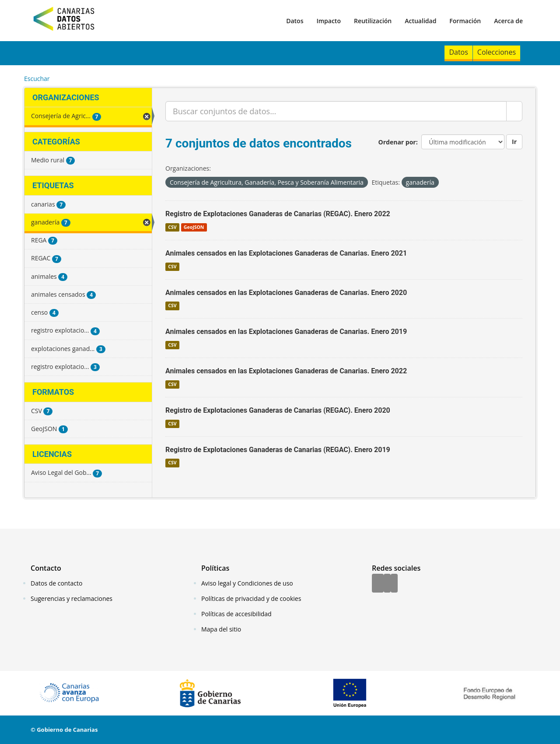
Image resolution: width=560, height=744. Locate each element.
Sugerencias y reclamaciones (72, 598)
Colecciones (497, 52)
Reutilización (373, 21)
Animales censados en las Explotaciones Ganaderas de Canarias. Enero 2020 (286, 293)
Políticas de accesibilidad (236, 614)
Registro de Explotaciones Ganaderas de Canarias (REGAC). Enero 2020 (278, 410)
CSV (172, 227)
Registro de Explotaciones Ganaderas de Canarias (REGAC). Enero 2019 (278, 450)
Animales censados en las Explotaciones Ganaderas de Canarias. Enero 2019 (286, 332)
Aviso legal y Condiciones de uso (247, 583)
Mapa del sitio (221, 629)
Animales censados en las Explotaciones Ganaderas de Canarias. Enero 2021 (286, 253)
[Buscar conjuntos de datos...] (336, 111)
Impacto (329, 21)
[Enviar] (514, 111)
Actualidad (420, 21)
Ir (514, 142)
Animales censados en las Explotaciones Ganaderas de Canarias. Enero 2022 (286, 371)
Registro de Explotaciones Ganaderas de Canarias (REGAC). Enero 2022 (278, 214)
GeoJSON (194, 227)
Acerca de (508, 21)
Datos (295, 21)
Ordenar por (397, 142)
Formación (465, 21)
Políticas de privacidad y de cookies (251, 598)
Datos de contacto (56, 583)
